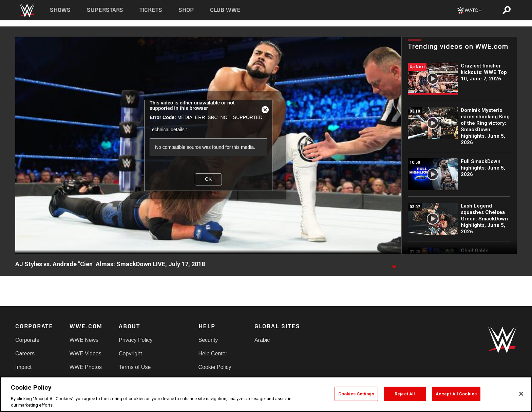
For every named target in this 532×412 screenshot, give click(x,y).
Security (208, 340)
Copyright (130, 354)
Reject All (405, 394)
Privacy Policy (136, 340)
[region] (266, 394)
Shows (60, 10)
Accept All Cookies (456, 394)
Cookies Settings (356, 394)
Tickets (151, 10)
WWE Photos (86, 367)
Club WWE (225, 10)
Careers (25, 354)
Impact (23, 367)
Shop (186, 10)
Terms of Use (135, 367)
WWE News (84, 340)
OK (208, 179)
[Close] (521, 394)
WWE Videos (85, 354)
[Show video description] (394, 264)
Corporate (27, 340)
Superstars (105, 10)
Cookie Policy (215, 367)
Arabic (262, 340)
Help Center (213, 354)
